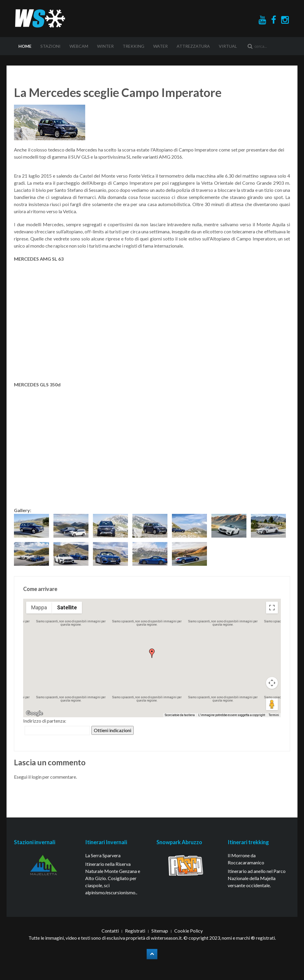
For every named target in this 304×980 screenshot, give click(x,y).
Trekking (133, 46)
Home (25, 46)
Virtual (228, 46)
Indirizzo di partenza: (45, 721)
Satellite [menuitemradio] (67, 607)
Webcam (79, 46)
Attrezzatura (193, 46)
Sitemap (160, 931)
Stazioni (50, 46)
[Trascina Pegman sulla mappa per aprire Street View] (272, 704)
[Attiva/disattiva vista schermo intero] (272, 608)
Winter (105, 46)
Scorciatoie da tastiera (180, 715)
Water (160, 46)
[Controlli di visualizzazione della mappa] (272, 683)
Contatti (110, 931)
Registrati (135, 931)
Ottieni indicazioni (113, 730)
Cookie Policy (189, 931)
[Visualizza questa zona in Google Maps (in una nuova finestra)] (34, 713)
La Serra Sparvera (103, 855)
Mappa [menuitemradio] (39, 607)
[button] (152, 653)
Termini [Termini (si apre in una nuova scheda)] (274, 715)
